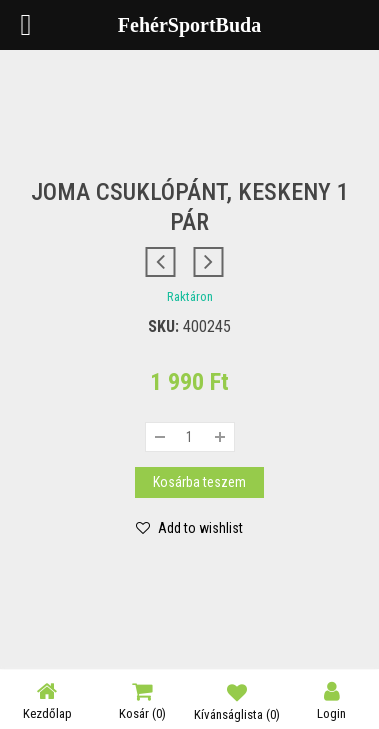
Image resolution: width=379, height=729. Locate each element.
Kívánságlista (237, 701)
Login (331, 700)
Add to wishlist (199, 528)
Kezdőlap (47, 700)
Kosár (142, 700)
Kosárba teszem (199, 482)
